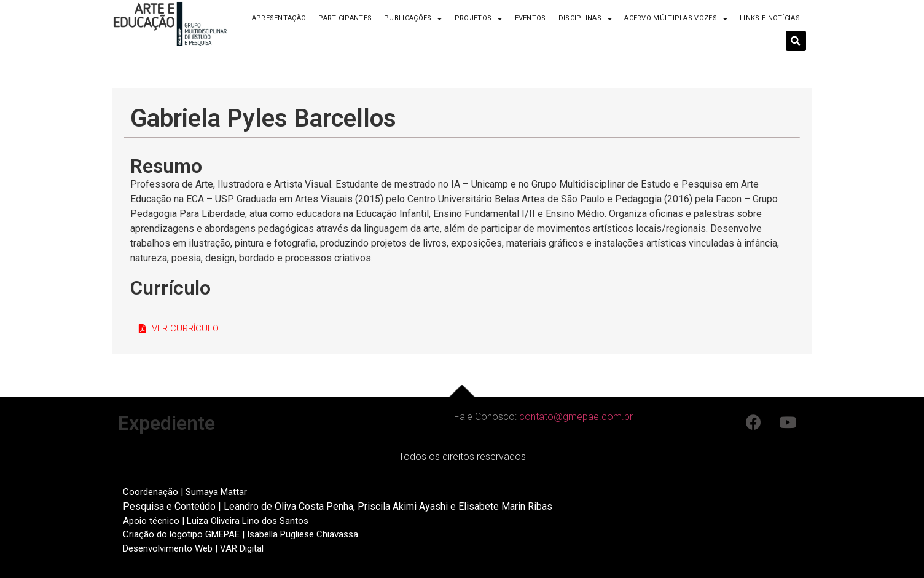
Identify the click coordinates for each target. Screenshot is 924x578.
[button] (179, 329)
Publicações (413, 19)
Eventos (531, 18)
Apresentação (279, 18)
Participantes (345, 18)
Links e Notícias (770, 18)
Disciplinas (585, 19)
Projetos (479, 19)
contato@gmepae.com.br (576, 417)
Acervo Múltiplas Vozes (676, 19)
